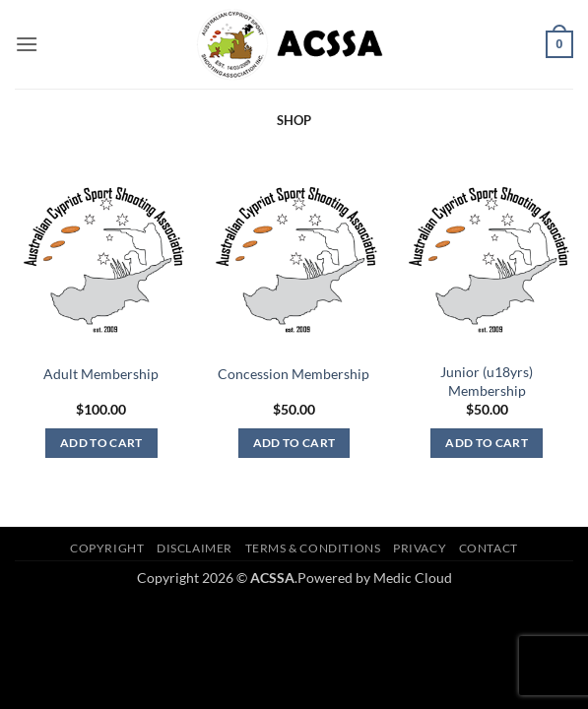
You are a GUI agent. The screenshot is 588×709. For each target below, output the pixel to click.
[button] (27, 44)
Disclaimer (195, 548)
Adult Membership (101, 374)
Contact (489, 548)
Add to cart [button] (101, 443)
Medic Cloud (413, 578)
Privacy (420, 548)
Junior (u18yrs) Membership (487, 381)
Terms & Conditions (313, 548)
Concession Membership (294, 374)
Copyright (107, 548)
